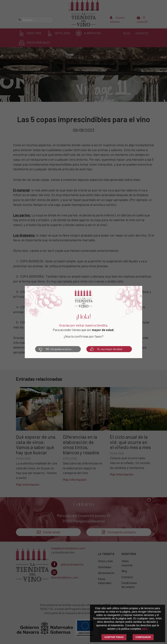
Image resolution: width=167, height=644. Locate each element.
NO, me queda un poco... (56, 349)
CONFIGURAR (143, 637)
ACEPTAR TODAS (114, 637)
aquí (144, 629)
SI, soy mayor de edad (106, 349)
